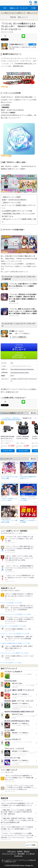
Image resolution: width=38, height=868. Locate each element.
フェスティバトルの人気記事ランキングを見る (14, 626)
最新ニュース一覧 (33, 13)
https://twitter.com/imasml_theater (20, 373)
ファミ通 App (8, 3)
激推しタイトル (23, 17)
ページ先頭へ (32, 845)
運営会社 (27, 851)
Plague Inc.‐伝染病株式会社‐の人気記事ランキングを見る (16, 643)
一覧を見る (33, 413)
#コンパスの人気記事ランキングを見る (12, 603)
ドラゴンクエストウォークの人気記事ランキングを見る (16, 614)
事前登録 (13, 17)
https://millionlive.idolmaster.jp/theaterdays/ (22, 369)
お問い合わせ (12, 851)
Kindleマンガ (27, 418)
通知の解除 (21, 854)
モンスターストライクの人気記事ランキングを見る (15, 653)
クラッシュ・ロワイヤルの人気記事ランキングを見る (16, 634)
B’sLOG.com (18, 856)
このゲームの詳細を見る (19, 337)
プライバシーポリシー (9, 854)
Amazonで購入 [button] (8, 451)
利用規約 (20, 851)
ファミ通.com (30, 854)
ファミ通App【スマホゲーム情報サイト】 (13, 13)
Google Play (19, 355)
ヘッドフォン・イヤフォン (11, 418)
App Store (19, 347)
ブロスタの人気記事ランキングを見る (12, 663)
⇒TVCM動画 (5, 105)
